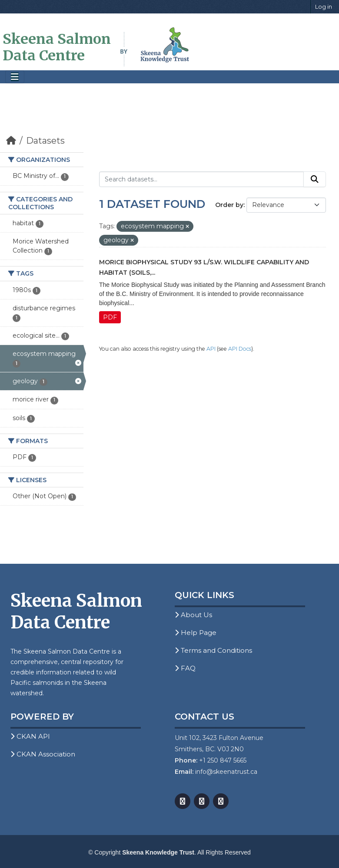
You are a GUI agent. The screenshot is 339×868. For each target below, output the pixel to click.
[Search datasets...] (201, 179)
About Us (193, 615)
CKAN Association (43, 754)
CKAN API (30, 736)
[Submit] (315, 179)
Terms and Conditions (213, 650)
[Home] (11, 141)
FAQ (185, 668)
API (211, 349)
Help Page (196, 633)
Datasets (45, 141)
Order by (229, 205)
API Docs (240, 349)
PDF (110, 317)
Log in (324, 7)
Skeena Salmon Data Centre (57, 47)
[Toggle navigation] (15, 77)
